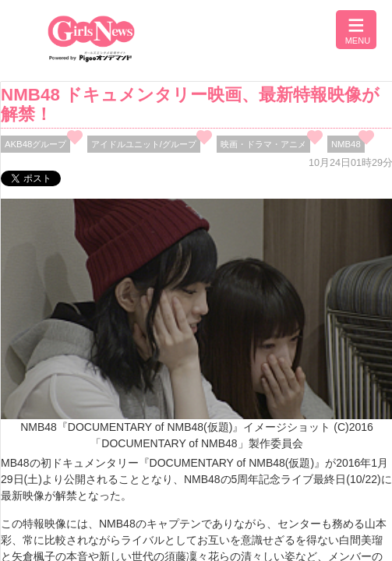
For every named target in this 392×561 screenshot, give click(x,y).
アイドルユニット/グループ (144, 144)
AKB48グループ (35, 144)
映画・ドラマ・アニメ (263, 144)
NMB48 (346, 144)
